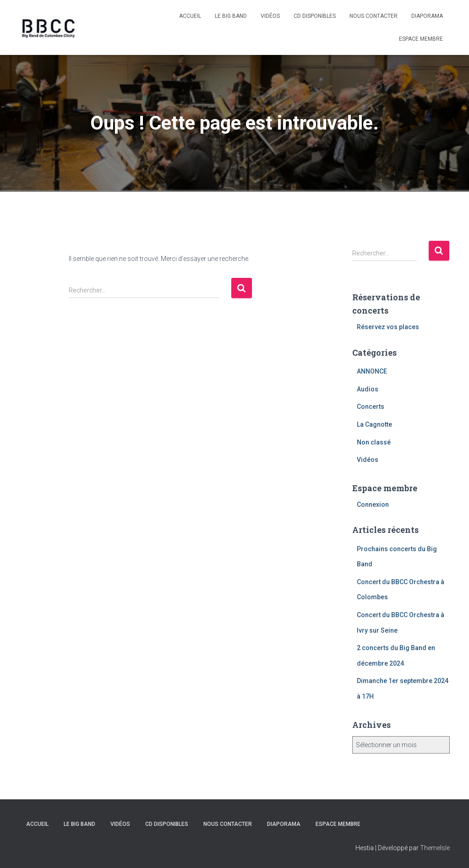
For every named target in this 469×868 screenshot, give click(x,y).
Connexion (373, 505)
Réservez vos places (388, 327)
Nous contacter (374, 16)
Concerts (371, 407)
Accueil (190, 16)
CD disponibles (315, 16)
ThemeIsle (435, 848)
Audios (368, 389)
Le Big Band (231, 16)
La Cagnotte (374, 424)
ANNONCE (372, 371)
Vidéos (270, 16)
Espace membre (421, 39)
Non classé (374, 442)
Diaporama (427, 16)
